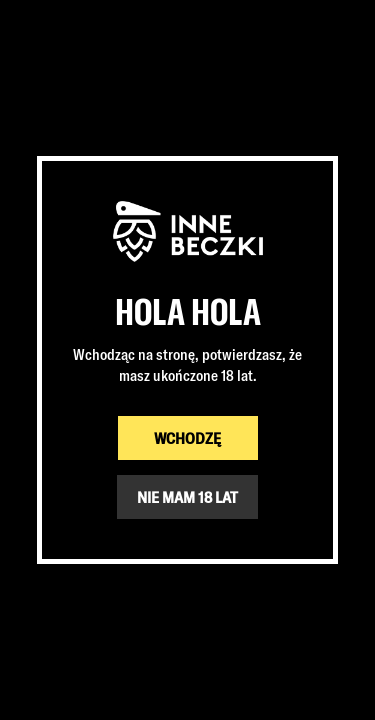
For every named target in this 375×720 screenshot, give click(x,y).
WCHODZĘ (187, 438)
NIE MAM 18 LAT (187, 497)
